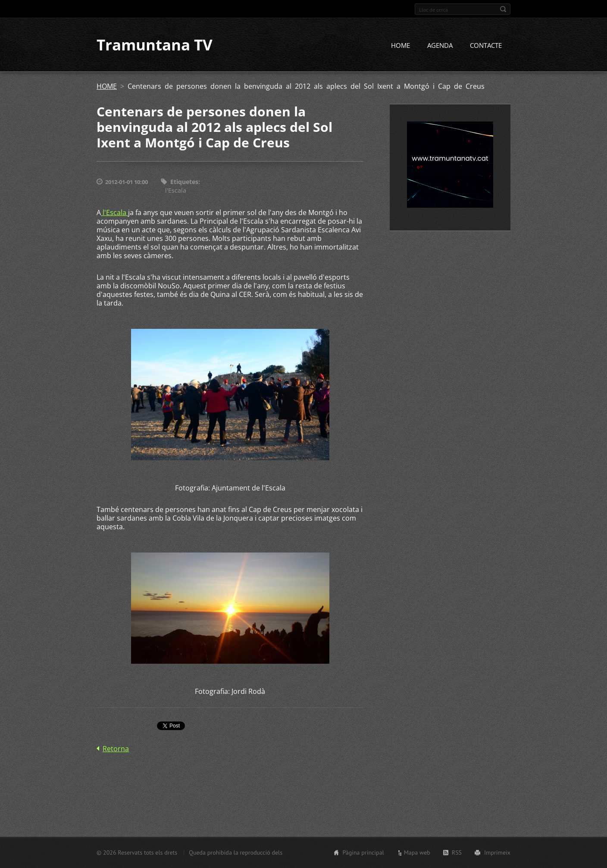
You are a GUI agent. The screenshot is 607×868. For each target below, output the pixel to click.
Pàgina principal (363, 852)
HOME (400, 46)
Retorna (116, 749)
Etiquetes (184, 183)
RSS (457, 852)
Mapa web (417, 852)
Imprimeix (497, 852)
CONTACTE (486, 46)
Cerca (503, 9)
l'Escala (176, 191)
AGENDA (440, 46)
